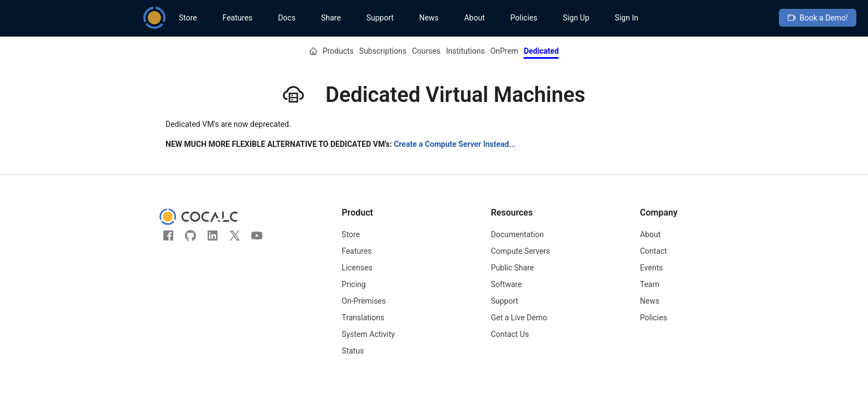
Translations (363, 318)
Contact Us (510, 334)
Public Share (513, 268)
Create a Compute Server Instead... (454, 144)
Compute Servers (521, 251)
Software (507, 284)
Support (380, 18)
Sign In (627, 18)
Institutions (466, 51)
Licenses (357, 268)
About (474, 18)
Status (353, 351)
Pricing (353, 284)
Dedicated (541, 51)
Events (651, 268)
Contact (653, 251)
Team (650, 284)
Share (331, 18)
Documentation (518, 234)
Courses (426, 51)
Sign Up (576, 18)
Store (188, 18)
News (429, 18)
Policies (524, 18)
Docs (287, 18)
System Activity (368, 334)
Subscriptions (383, 51)
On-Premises (364, 301)
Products (338, 51)
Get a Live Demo (519, 318)
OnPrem (505, 51)
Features (237, 18)
